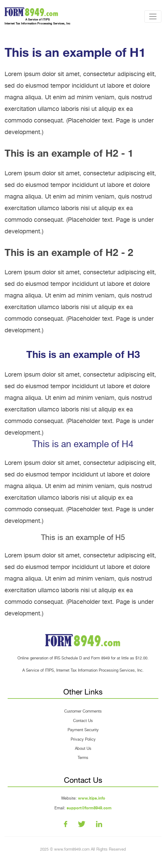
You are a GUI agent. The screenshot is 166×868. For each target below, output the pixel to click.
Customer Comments (83, 711)
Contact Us (83, 721)
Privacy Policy (83, 739)
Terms (83, 758)
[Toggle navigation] (153, 16)
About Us (83, 748)
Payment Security (83, 730)
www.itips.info (92, 798)
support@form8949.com (89, 808)
